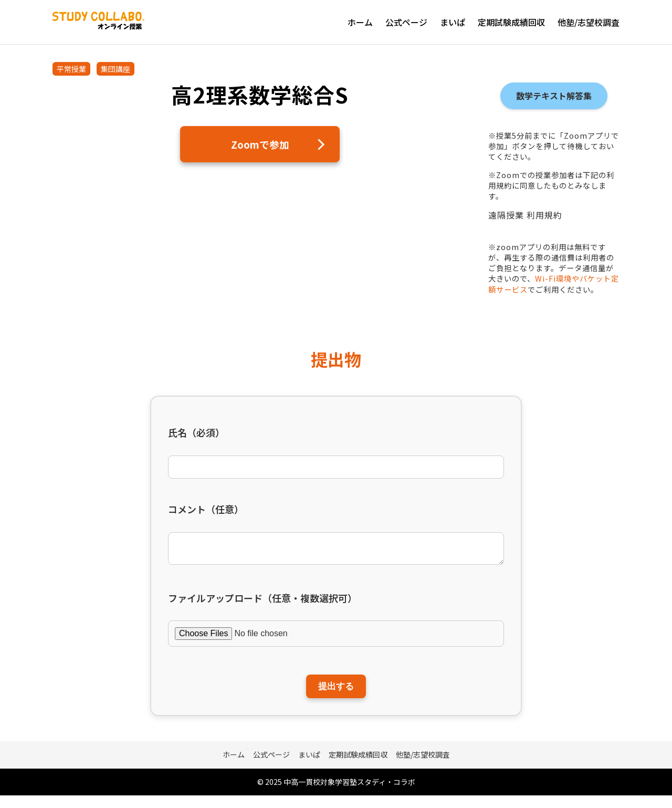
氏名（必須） (196, 433)
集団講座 (115, 69)
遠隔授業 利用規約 (525, 215)
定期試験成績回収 (511, 22)
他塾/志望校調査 (589, 22)
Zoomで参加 (260, 145)
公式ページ (406, 22)
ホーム (360, 22)
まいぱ (453, 22)
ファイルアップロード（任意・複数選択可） (262, 602)
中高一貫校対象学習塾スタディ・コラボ (349, 794)
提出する (336, 695)
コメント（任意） (206, 509)
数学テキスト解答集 (554, 96)
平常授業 (71, 69)
